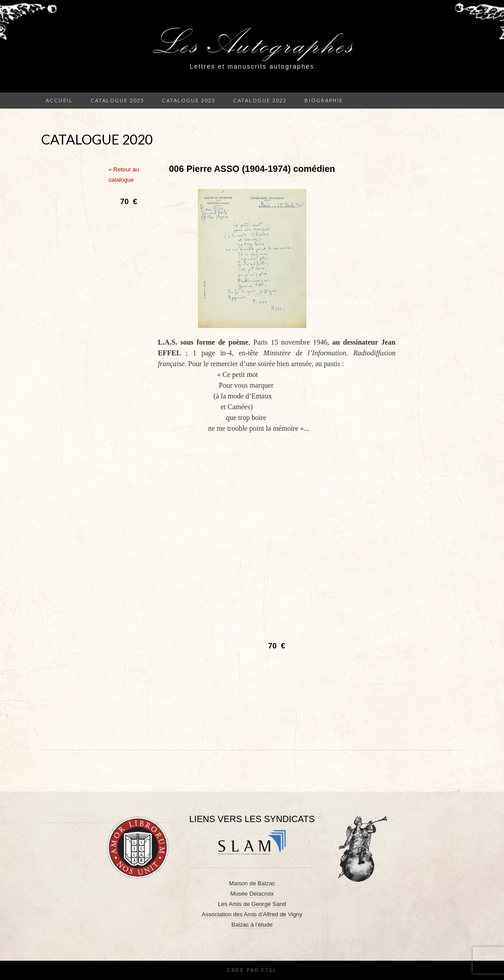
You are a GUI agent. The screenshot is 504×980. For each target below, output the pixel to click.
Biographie (324, 100)
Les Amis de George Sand (252, 904)
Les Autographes (252, 42)
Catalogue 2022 (260, 100)
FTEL (269, 970)
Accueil (59, 100)
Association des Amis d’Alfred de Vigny (252, 914)
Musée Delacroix (252, 894)
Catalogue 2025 (117, 100)
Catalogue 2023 (189, 100)
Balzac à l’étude (252, 925)
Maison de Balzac (252, 883)
